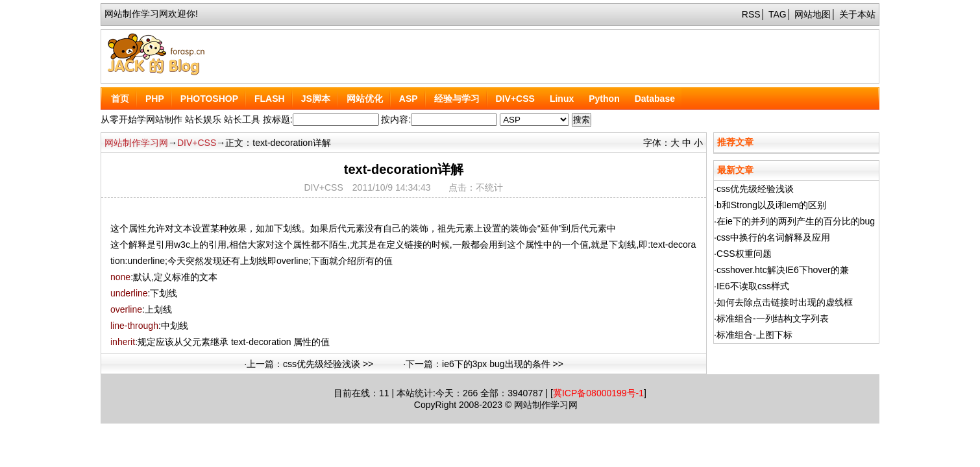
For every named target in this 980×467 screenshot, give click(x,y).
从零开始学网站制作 (141, 119)
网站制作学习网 (136, 143)
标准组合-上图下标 (754, 335)
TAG (778, 14)
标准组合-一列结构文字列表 (773, 318)
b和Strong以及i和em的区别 (772, 205)
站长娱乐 (203, 119)
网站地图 (813, 14)
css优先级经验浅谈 (755, 189)
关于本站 (857, 14)
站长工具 (242, 119)
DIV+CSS (197, 143)
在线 (361, 393)
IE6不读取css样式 (753, 286)
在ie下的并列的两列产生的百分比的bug (796, 221)
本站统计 (415, 393)
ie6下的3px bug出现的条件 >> (503, 364)
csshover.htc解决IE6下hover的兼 (783, 270)
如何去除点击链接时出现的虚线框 (785, 302)
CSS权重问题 (744, 254)
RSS (751, 14)
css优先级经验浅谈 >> (328, 364)
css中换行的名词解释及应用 (773, 237)
